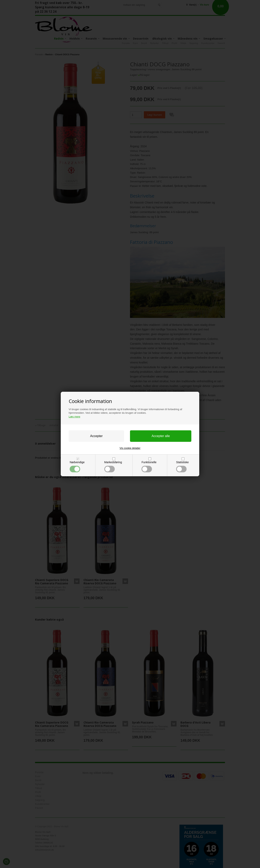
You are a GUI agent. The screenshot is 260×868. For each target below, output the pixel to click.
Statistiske (182, 466)
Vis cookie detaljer (130, 448)
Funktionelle (149, 466)
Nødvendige (77, 466)
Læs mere (74, 417)
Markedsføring (113, 466)
